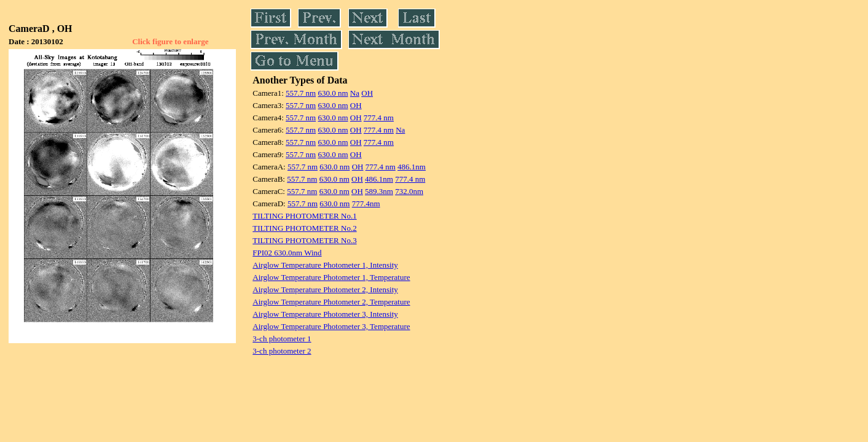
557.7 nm (301, 93)
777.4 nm (379, 118)
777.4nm (366, 204)
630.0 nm (333, 93)
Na (355, 93)
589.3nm (379, 191)
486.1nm (412, 167)
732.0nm (409, 191)
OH (367, 93)
